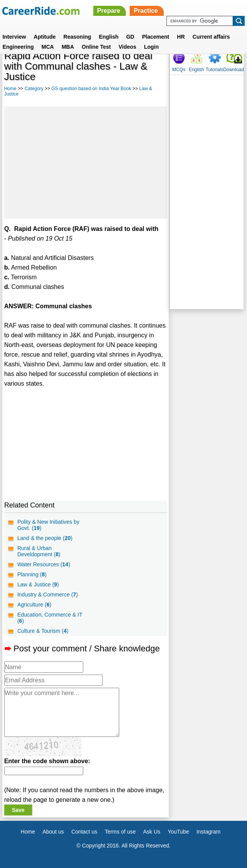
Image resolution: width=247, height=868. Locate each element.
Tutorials (214, 70)
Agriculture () (34, 605)
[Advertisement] (86, 162)
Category (34, 89)
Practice (146, 11)
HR (181, 37)
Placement (156, 37)
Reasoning (77, 37)
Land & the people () (45, 538)
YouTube (178, 832)
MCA (48, 47)
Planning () (32, 574)
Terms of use (120, 832)
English (109, 37)
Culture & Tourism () (43, 631)
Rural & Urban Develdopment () (39, 551)
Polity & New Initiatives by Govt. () (48, 525)
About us (53, 832)
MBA (68, 47)
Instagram (208, 832)
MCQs (179, 70)
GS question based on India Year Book (91, 89)
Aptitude (45, 37)
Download (234, 70)
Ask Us (152, 832)
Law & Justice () (38, 584)
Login (151, 47)
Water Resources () (44, 564)
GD (130, 37)
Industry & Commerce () (48, 595)
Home (10, 89)
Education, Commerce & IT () (50, 618)
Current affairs (211, 37)
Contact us (84, 832)
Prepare (109, 11)
